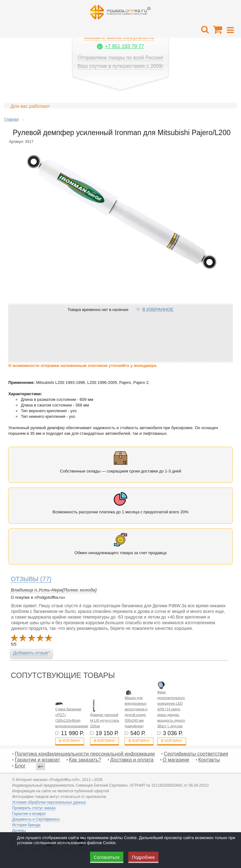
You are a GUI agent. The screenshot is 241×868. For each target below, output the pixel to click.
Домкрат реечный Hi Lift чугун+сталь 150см (105, 720)
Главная (12, 119)
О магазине (176, 760)
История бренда (26, 825)
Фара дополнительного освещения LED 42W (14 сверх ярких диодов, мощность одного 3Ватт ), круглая (171, 709)
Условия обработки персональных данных (49, 802)
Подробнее (144, 857)
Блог (20, 766)
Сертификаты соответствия (196, 754)
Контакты (209, 760)
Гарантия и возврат (29, 814)
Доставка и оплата (132, 760)
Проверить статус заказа (34, 808)
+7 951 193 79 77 (124, 46)
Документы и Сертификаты (36, 819)
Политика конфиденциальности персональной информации (85, 754)
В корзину (70, 741)
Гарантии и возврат (37, 760)
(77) (31, 579)
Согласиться (107, 857)
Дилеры (19, 831)
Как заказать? (85, 760)
